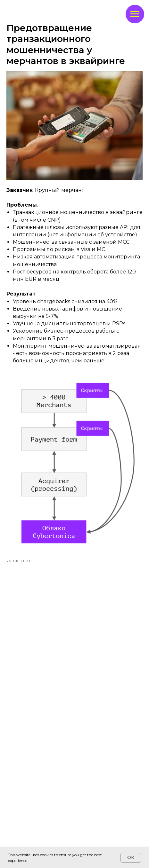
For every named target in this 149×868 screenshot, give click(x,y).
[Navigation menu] (135, 14)
